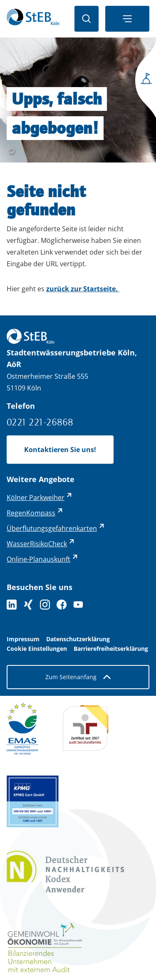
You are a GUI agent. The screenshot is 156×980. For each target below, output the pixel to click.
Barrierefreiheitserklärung (111, 649)
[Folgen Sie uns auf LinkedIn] (12, 605)
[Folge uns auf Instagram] (45, 605)
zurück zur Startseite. (83, 289)
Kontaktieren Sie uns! (60, 450)
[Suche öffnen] (87, 19)
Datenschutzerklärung (78, 639)
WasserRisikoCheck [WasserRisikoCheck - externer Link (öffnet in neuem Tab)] (37, 544)
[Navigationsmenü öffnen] (127, 19)
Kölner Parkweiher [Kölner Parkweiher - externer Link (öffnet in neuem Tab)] (36, 497)
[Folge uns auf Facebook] (62, 605)
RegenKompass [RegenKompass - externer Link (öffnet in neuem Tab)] (31, 513)
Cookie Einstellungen (37, 649)
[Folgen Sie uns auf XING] (28, 605)
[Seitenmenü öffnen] (144, 81)
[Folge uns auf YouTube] (78, 605)
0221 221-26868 (40, 422)
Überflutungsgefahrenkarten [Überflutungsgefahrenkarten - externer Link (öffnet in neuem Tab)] (52, 528)
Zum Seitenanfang (78, 677)
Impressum (23, 639)
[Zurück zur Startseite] (33, 19)
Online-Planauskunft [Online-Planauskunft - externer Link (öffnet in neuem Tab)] (38, 559)
